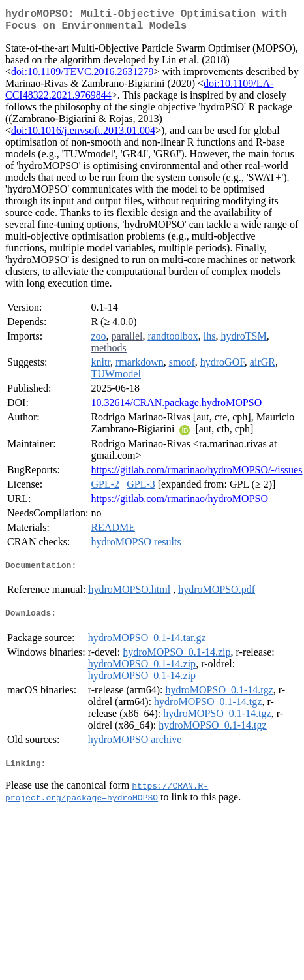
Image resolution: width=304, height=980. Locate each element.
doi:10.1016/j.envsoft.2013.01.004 (83, 135)
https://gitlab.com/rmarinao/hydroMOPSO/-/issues (196, 475)
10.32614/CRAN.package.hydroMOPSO (176, 408)
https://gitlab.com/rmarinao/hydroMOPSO (179, 504)
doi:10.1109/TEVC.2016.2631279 (83, 77)
